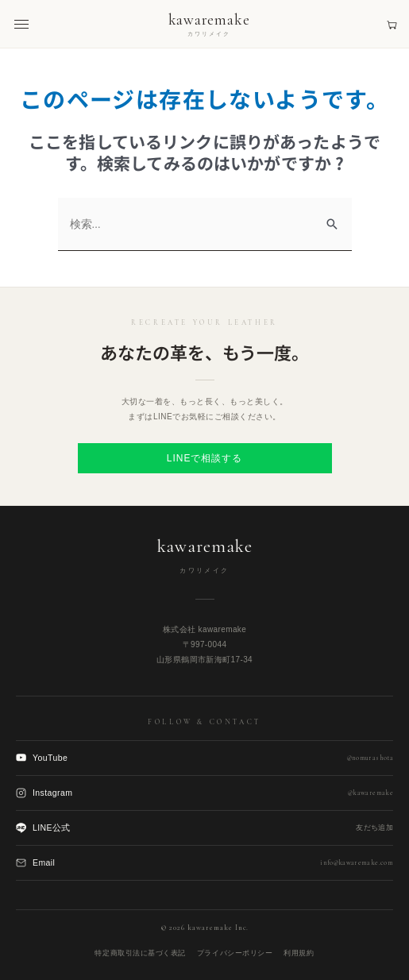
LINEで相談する (204, 458)
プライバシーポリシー (235, 953)
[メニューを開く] (21, 24)
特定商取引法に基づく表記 (140, 953)
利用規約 (299, 953)
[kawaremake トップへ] (209, 24)
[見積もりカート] (392, 24)
